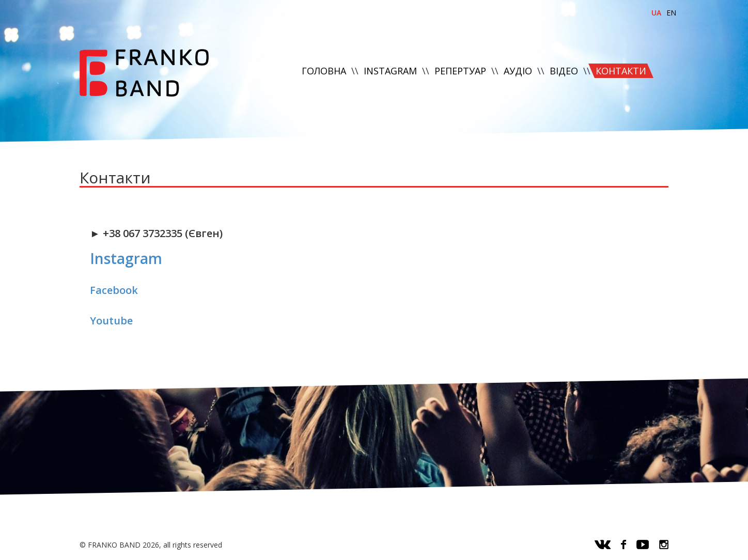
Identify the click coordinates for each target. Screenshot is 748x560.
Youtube (111, 321)
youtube (643, 545)
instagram (664, 545)
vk (603, 545)
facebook (624, 545)
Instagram (126, 258)
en (671, 13)
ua (656, 13)
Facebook (114, 290)
